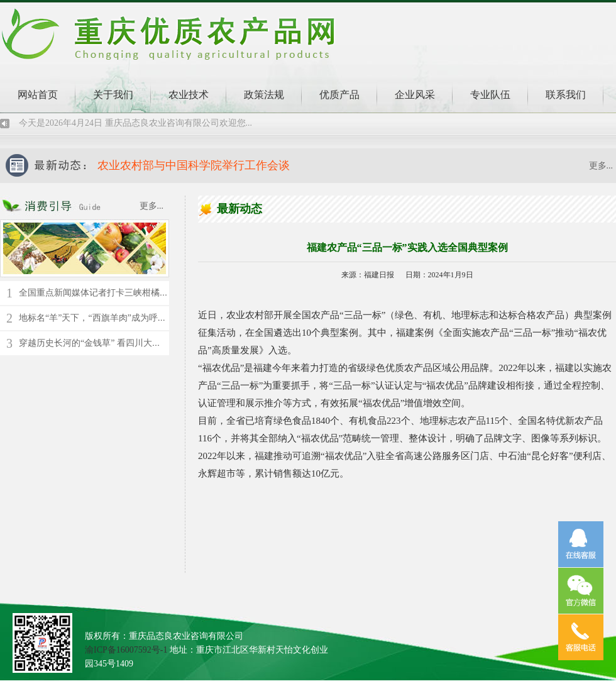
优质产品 (339, 95)
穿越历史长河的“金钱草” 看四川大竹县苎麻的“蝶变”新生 (129, 343)
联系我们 (566, 95)
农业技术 (189, 95)
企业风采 (415, 95)
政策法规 (264, 95)
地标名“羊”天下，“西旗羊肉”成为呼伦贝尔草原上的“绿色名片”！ (145, 318)
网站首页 (38, 95)
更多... (601, 166)
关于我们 (113, 95)
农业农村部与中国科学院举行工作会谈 (194, 165)
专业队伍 (490, 95)
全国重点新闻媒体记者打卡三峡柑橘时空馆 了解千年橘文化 (135, 293)
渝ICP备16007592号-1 (126, 650)
